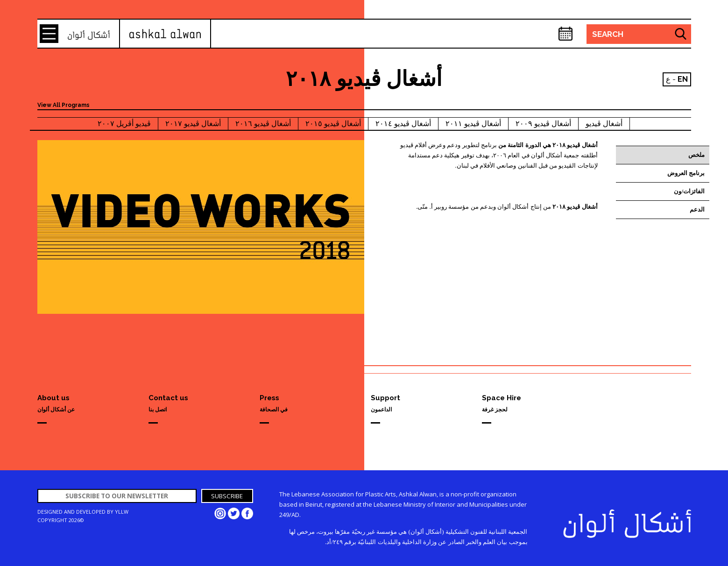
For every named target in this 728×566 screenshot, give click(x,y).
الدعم (697, 209)
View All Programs (64, 105)
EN (683, 79)
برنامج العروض (686, 173)
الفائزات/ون (689, 191)
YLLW (122, 512)
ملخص (696, 155)
